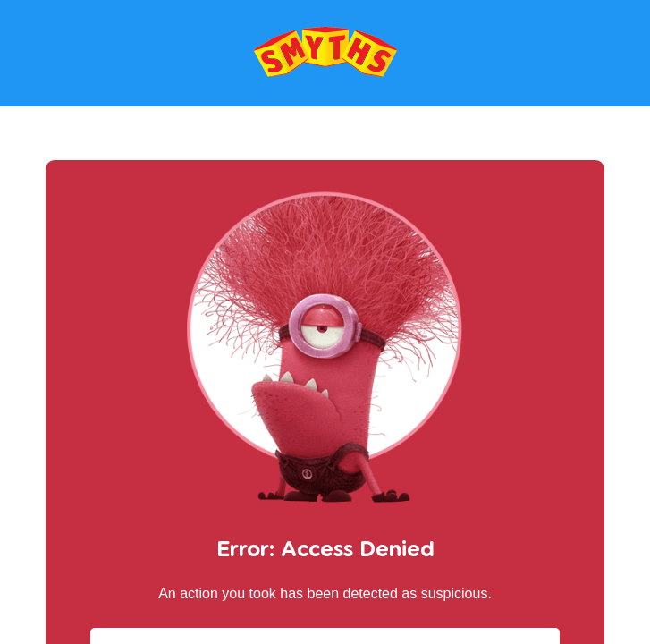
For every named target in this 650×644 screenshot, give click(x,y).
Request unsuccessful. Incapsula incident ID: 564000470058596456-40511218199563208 (325, 322)
